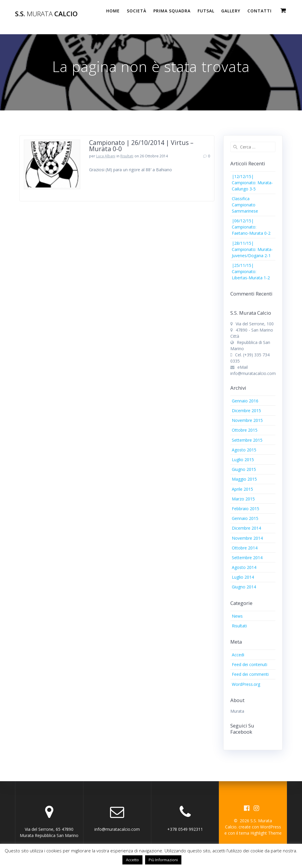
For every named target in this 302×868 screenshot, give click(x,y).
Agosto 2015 (244, 450)
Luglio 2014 (243, 577)
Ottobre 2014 (245, 548)
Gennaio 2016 (245, 401)
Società (137, 11)
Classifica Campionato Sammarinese (245, 205)
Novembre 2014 (247, 538)
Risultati (127, 156)
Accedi (238, 655)
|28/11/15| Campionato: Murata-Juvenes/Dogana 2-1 (252, 249)
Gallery (231, 11)
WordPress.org (246, 684)
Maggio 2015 (244, 479)
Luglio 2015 (243, 460)
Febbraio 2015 (246, 509)
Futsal (206, 11)
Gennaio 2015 (245, 518)
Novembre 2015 (247, 420)
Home (113, 11)
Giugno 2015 (244, 469)
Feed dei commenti (250, 674)
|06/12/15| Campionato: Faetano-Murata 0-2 (251, 227)
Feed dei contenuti (250, 664)
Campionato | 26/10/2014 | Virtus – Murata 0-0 (141, 146)
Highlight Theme (266, 833)
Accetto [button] (132, 860)
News (237, 616)
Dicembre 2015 (246, 411)
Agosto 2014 (244, 567)
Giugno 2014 (244, 587)
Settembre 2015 (247, 440)
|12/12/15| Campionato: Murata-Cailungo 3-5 (252, 183)
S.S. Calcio (46, 14)
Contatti (260, 11)
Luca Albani (106, 156)
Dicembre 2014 (246, 528)
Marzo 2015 (243, 499)
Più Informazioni (163, 860)
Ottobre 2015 (245, 430)
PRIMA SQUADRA (172, 11)
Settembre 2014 (247, 558)
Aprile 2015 (242, 489)
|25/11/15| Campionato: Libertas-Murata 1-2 (251, 271)
